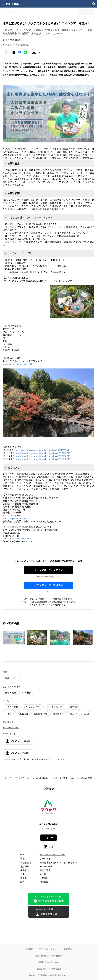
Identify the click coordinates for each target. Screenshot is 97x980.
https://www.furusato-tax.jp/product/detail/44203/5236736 (43, 456)
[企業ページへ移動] (48, 808)
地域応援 (24, 714)
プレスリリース (22, 778)
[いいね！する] (5, 52)
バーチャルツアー (56, 707)
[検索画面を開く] (94, 4)
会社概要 (29, 949)
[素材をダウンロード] (34, 52)
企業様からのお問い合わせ (49, 962)
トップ (8, 778)
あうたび (9, 714)
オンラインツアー (33, 707)
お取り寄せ (58, 714)
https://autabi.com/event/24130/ (18, 364)
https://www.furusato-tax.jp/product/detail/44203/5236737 (43, 459)
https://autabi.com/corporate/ (52, 855)
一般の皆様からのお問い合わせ (49, 969)
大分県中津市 (40, 714)
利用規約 (68, 949)
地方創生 (75, 707)
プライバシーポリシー (49, 949)
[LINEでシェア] (25, 52)
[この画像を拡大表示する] (14, 638)
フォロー (49, 838)
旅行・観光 (10, 693)
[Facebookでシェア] (20, 52)
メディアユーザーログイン (49, 570)
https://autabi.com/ (18, 519)
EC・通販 (26, 693)
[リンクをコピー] (40, 52)
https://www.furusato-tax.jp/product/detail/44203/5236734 (41, 450)
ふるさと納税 (12, 707)
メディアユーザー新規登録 (49, 585)
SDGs (86, 714)
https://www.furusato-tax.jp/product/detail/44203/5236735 (43, 453)
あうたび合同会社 (41, 778)
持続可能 (74, 714)
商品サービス (12, 678)
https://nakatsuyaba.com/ (20, 539)
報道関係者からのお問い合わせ (49, 956)
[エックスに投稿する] (14, 52)
